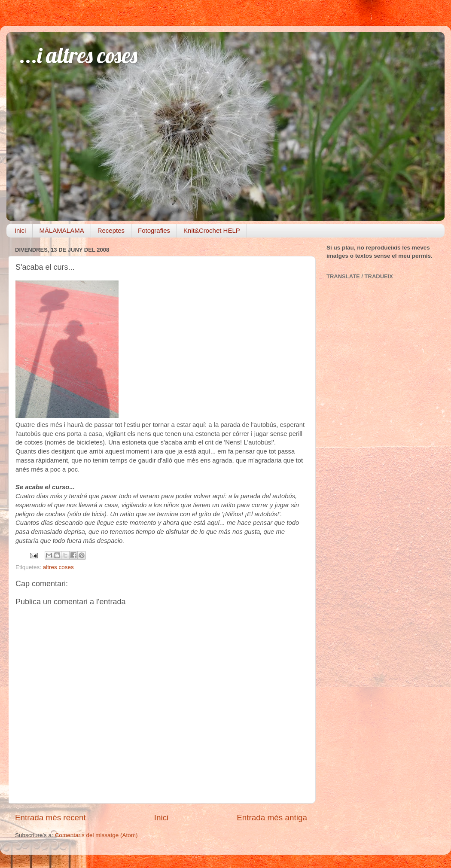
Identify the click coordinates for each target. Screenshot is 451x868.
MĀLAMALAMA (61, 230)
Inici (20, 230)
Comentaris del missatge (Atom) (96, 835)
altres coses (58, 567)
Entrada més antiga (272, 818)
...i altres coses (78, 55)
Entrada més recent (50, 818)
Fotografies (154, 230)
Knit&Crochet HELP (212, 230)
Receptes (111, 230)
